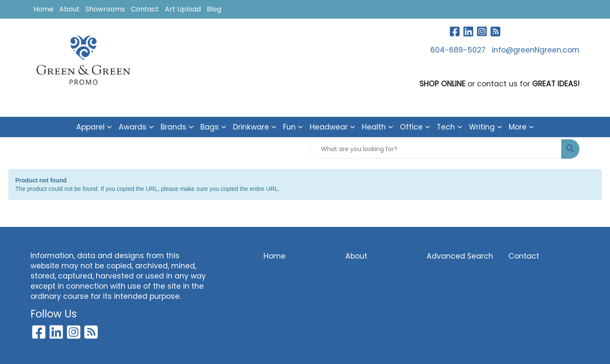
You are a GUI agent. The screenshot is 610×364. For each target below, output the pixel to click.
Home (43, 9)
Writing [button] (482, 127)
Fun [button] (289, 127)
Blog (214, 9)
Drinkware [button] (251, 127)
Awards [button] (133, 127)
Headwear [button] (329, 127)
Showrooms (105, 9)
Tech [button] (446, 127)
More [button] (518, 127)
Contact (145, 9)
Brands (173, 127)
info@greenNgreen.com (536, 50)
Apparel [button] (90, 127)
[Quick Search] (436, 149)
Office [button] (411, 127)
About (69, 9)
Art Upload (183, 9)
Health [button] (374, 127)
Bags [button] (210, 127)
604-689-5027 (458, 50)
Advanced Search (460, 256)
